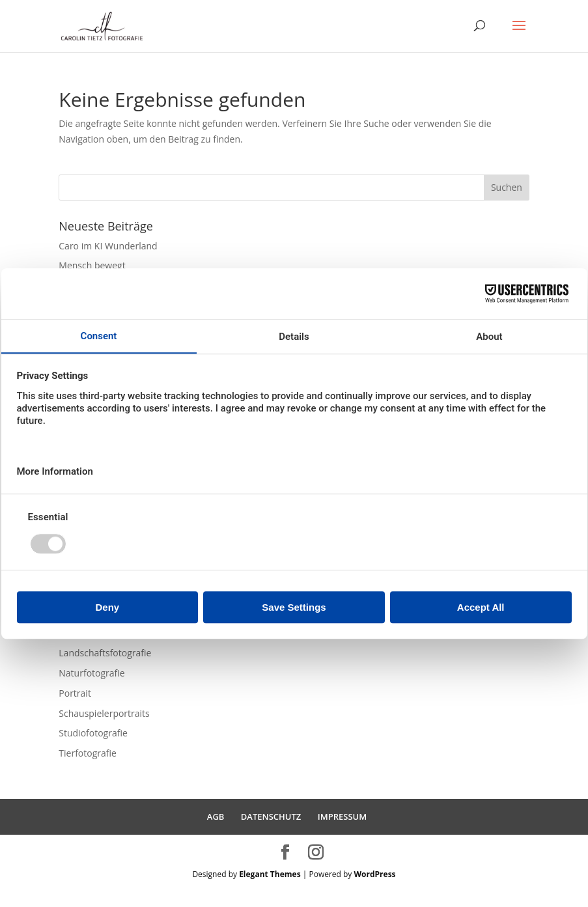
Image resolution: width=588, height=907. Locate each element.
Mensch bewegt (92, 265)
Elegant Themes (270, 874)
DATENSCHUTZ (271, 816)
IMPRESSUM (342, 816)
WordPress (375, 874)
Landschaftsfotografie (105, 653)
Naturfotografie (91, 673)
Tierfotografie (88, 753)
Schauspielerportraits (104, 713)
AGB (216, 816)
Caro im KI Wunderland (108, 246)
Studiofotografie (93, 733)
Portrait (75, 693)
